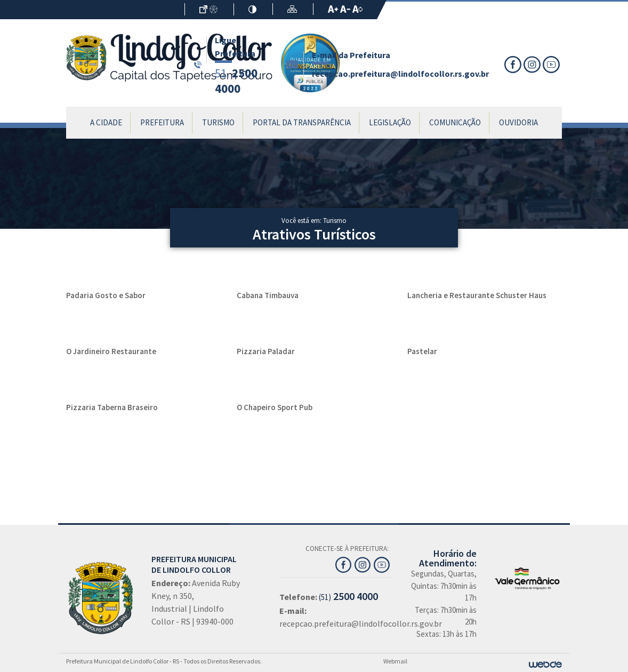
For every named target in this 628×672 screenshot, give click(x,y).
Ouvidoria (518, 122)
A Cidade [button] (106, 122)
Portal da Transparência (302, 122)
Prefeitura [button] (162, 122)
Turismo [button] (218, 122)
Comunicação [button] (455, 122)
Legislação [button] (390, 122)
